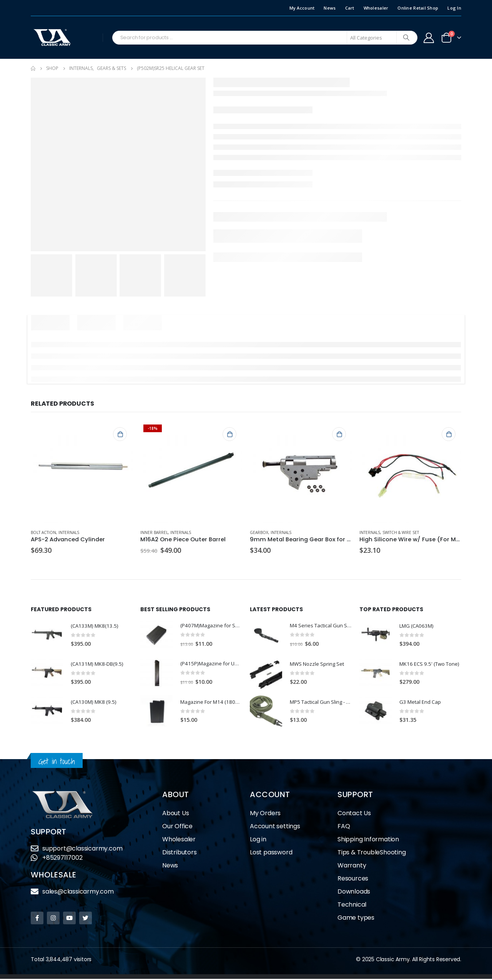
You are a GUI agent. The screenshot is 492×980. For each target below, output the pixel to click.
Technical (352, 906)
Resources (353, 880)
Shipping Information (368, 840)
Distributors (180, 853)
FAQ (344, 827)
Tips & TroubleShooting (372, 853)
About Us (175, 814)
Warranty (352, 866)
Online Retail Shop (418, 8)
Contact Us (354, 814)
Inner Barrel (154, 532)
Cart (350, 8)
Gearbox (259, 532)
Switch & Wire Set (401, 532)
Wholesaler (376, 8)
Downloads (354, 893)
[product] (82, 472)
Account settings (275, 827)
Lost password (271, 853)
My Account (302, 8)
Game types (356, 919)
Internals (69, 532)
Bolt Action (43, 532)
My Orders (265, 814)
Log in (258, 840)
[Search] (406, 38)
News (330, 8)
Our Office (177, 827)
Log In (454, 8)
